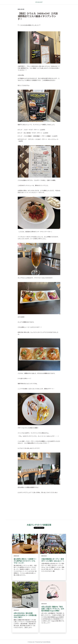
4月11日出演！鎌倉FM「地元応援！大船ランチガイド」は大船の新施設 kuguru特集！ (53, 609)
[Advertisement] (39, 509)
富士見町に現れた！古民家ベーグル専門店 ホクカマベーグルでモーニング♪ (25, 561)
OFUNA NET (39, 2)
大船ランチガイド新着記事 (39, 525)
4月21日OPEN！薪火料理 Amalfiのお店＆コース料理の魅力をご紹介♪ (25, 615)
